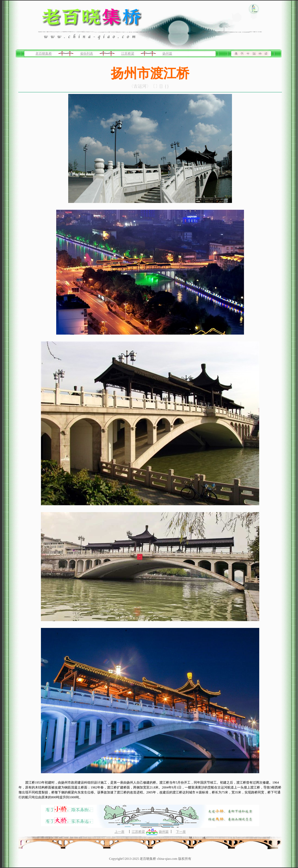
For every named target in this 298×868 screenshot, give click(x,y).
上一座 (120, 832)
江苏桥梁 (128, 54)
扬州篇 (167, 54)
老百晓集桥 (44, 54)
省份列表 (87, 54)
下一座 (181, 832)
